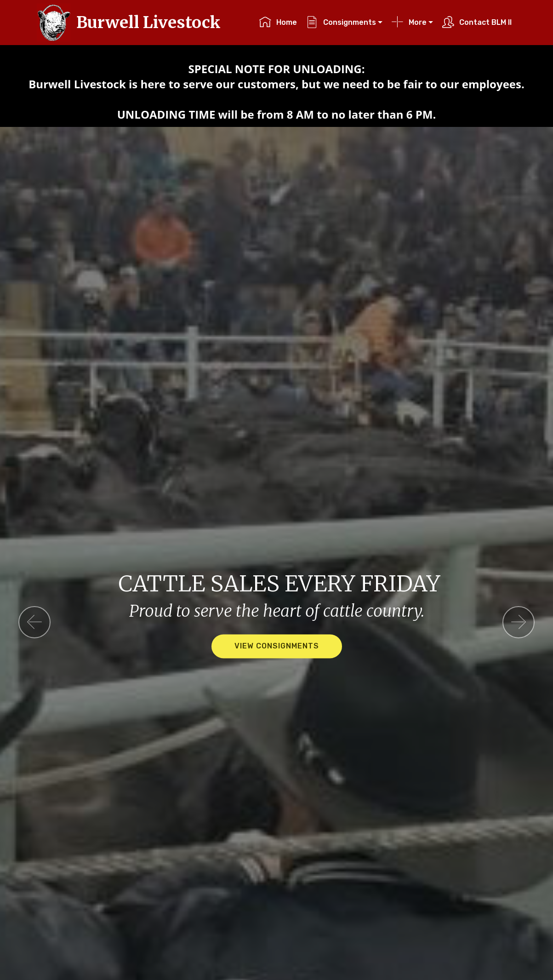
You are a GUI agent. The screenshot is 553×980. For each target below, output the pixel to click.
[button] (34, 622)
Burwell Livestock (148, 22)
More (409, 22)
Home (278, 22)
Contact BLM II (477, 22)
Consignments (341, 22)
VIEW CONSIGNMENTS (277, 646)
